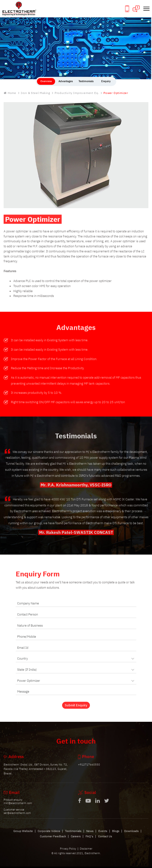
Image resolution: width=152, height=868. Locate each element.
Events (103, 834)
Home (10, 93)
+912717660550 (89, 768)
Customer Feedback (53, 840)
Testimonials (73, 834)
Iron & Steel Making (35, 93)
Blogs (116, 834)
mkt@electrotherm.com (18, 807)
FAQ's (89, 840)
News (90, 834)
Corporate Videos (49, 834)
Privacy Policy (68, 852)
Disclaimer (86, 852)
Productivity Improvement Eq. (77, 93)
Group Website (23, 834)
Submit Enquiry (76, 708)
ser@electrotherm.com (17, 816)
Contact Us (105, 840)
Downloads (131, 834)
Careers (76, 840)
